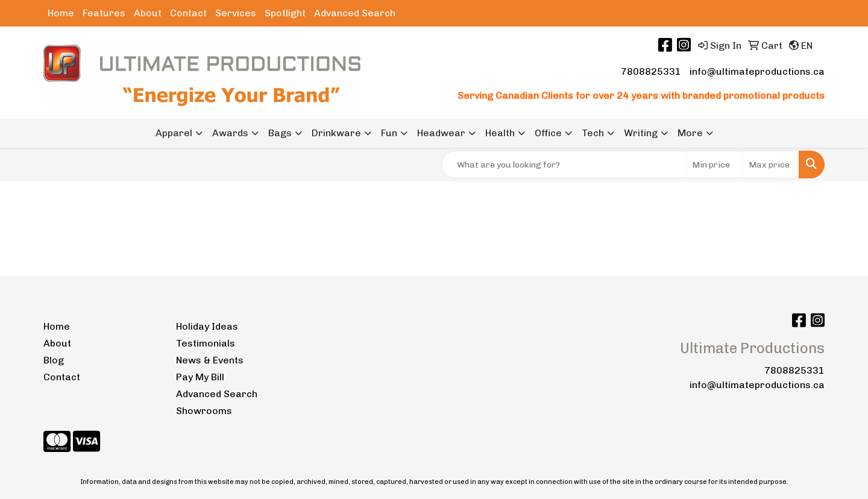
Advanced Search (355, 13)
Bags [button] (280, 133)
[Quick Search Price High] (771, 165)
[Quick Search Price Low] (714, 165)
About (148, 13)
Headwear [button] (441, 133)
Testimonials (206, 343)
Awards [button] (230, 133)
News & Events (210, 360)
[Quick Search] (564, 165)
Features (104, 13)
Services (236, 13)
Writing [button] (641, 133)
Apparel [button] (174, 133)
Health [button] (500, 133)
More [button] (690, 133)
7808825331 (651, 71)
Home (61, 13)
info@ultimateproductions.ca (757, 71)
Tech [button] (593, 133)
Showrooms (204, 411)
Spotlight (285, 13)
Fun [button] (389, 133)
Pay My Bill (200, 377)
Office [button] (548, 133)
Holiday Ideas (207, 326)
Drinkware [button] (336, 133)
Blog (54, 360)
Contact (188, 13)
